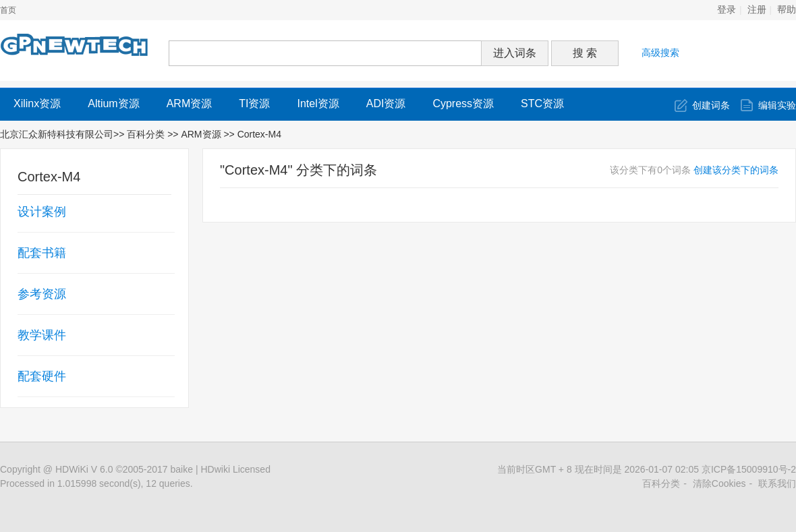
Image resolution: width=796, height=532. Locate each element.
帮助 (787, 10)
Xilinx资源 (37, 104)
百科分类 (146, 134)
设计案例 (42, 212)
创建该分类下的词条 (736, 170)
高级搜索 (660, 53)
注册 (757, 10)
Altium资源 (113, 104)
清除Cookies (719, 483)
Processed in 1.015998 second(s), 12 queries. (96, 483)
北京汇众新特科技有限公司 (57, 134)
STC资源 (542, 104)
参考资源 (42, 294)
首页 (8, 10)
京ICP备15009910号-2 (749, 469)
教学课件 (42, 335)
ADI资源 (386, 104)
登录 (727, 10)
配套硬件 (42, 376)
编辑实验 (777, 105)
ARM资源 (190, 104)
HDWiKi (72, 469)
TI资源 (254, 104)
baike (182, 469)
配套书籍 (42, 253)
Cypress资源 (463, 104)
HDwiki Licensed (235, 469)
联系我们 (777, 483)
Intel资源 (318, 104)
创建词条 (711, 105)
